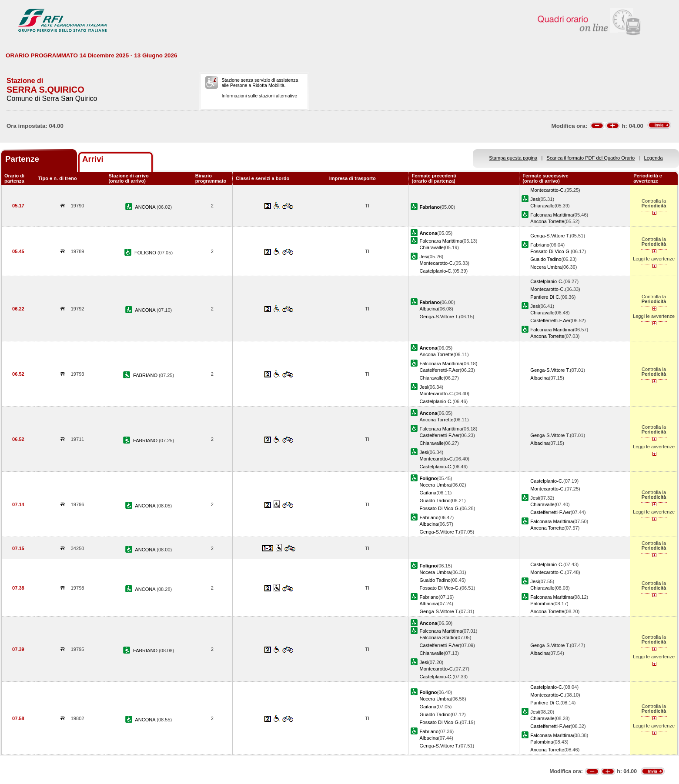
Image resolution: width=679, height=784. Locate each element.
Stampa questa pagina (513, 158)
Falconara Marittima (552, 215)
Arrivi (93, 159)
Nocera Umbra (546, 267)
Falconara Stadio (438, 637)
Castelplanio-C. (436, 271)
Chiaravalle (542, 206)
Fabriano (540, 245)
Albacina (429, 309)
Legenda (654, 158)
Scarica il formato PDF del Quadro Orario (591, 158)
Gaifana (428, 493)
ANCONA (146, 207)
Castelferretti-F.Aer (550, 320)
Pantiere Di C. (545, 297)
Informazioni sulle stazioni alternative (259, 96)
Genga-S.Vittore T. (550, 236)
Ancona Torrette (547, 221)
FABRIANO (146, 375)
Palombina (542, 604)
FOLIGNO (146, 253)
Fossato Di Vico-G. (550, 251)
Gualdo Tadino (546, 259)
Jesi (535, 199)
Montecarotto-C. (547, 190)
